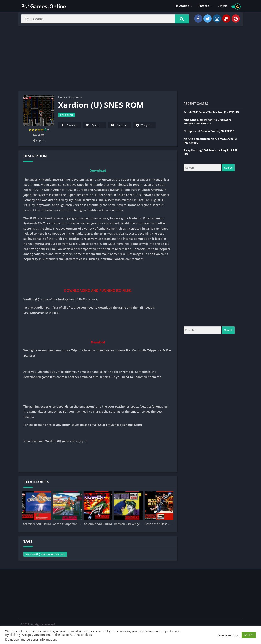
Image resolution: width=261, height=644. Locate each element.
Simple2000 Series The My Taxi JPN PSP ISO (211, 113)
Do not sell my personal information (31, 639)
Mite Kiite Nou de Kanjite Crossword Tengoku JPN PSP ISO (207, 123)
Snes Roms (75, 98)
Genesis (222, 6)
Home (62, 98)
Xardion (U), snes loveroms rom (45, 556)
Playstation (182, 6)
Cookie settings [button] (228, 635)
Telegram (143, 126)
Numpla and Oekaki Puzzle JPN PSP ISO (209, 133)
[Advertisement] (130, 60)
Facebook (69, 126)
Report (39, 142)
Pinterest (118, 126)
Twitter (92, 126)
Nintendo (203, 6)
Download (98, 172)
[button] (180, 20)
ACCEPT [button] (249, 635)
